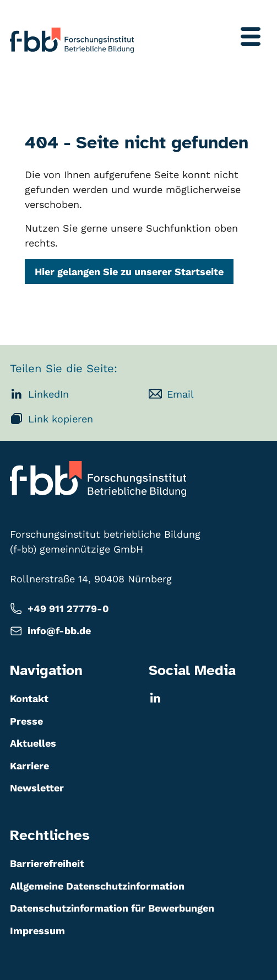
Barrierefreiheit (47, 863)
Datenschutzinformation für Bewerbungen (112, 908)
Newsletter (37, 788)
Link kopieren (51, 419)
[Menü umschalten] (251, 36)
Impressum (37, 931)
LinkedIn (39, 394)
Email (171, 394)
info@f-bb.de (50, 631)
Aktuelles (33, 743)
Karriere (29, 766)
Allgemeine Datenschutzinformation (97, 886)
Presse (26, 721)
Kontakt (29, 698)
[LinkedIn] (208, 698)
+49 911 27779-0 (59, 609)
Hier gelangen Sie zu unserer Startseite (129, 272)
